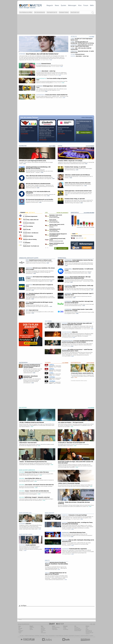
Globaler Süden (64, 12)
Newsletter (20, 628)
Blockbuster (61, 636)
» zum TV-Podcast (90, 363)
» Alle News (91, 37)
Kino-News (76, 627)
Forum (86, 5)
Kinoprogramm (77, 636)
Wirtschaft (43, 629)
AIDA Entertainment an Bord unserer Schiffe (53, 216)
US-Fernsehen (43, 633)
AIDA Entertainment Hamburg (55, 226)
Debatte (65, 627)
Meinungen (72, 5)
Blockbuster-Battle (78, 631)
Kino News (22, 636)
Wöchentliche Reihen (56, 627)
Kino (80, 5)
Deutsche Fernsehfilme (85, 636)
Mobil (20, 629)
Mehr (92, 5)
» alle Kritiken (91, 408)
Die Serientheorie (40, 12)
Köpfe (42, 632)
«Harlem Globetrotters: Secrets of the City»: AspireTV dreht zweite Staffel (82, 46)
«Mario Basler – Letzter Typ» (80, 56)
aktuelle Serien (71, 636)
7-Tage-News (21, 631)
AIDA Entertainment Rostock (56, 235)
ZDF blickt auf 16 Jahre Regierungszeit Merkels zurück (82, 39)
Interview (31, 629)
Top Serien (91, 636)
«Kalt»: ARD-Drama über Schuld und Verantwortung (81, 49)
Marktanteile (54, 628)
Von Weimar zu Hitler (26, 12)
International (43, 631)
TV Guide (57, 636)
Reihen (31, 628)
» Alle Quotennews (90, 146)
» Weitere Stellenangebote (87, 117)
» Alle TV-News (52, 146)
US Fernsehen (42, 636)
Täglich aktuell (55, 629)
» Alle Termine (65, 363)
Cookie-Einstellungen (89, 633)
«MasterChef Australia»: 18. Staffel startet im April (82, 52)
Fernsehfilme (66, 636)
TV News (47, 636)
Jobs (87, 628)
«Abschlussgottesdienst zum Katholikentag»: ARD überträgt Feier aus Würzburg (82, 42)
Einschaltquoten (52, 636)
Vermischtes (43, 628)
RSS (19, 627)
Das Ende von (75, 12)
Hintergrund (32, 627)
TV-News (42, 627)
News (57, 5)
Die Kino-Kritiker (77, 628)
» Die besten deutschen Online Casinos (79, 381)
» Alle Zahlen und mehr (89, 213)
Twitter (20, 633)
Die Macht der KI (52, 12)
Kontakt (87, 629)
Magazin (50, 5)
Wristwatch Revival (77, 54)
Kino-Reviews (66, 629)
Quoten (63, 5)
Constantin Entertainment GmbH (55, 240)
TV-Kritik (65, 628)
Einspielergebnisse (78, 629)
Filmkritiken (37, 636)
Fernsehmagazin (31, 636)
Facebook (20, 632)
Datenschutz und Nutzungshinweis (89, 631)
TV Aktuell (26, 636)
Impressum (88, 634)
